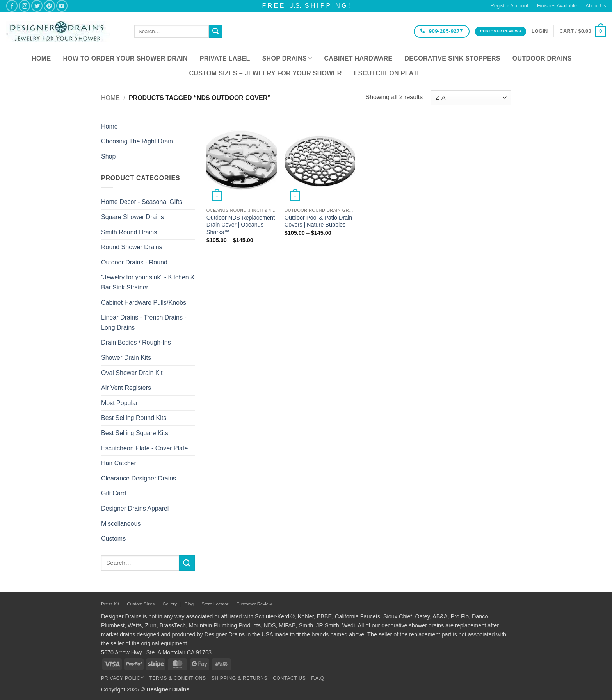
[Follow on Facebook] (12, 6)
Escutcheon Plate (388, 73)
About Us (596, 6)
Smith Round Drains (129, 232)
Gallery (169, 604)
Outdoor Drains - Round (134, 262)
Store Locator (215, 604)
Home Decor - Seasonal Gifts (142, 202)
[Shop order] (471, 98)
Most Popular (119, 403)
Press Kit (110, 604)
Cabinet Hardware (358, 58)
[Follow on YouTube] (62, 6)
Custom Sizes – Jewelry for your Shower (265, 73)
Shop (108, 156)
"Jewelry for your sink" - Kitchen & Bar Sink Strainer (148, 282)
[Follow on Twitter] (37, 6)
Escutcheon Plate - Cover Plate (144, 448)
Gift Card (114, 493)
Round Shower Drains (132, 247)
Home (41, 58)
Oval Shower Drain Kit (132, 373)
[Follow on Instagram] (24, 6)
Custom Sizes (141, 604)
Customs (113, 538)
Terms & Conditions (178, 678)
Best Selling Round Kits (134, 418)
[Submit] (215, 32)
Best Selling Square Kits (135, 433)
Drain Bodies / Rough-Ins (136, 342)
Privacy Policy (122, 678)
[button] (540, 31)
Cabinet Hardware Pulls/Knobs (144, 303)
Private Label (225, 58)
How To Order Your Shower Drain (125, 58)
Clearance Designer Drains (139, 478)
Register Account (510, 6)
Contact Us (289, 678)
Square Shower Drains (133, 217)
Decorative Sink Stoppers (452, 58)
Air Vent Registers (126, 388)
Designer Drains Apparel (135, 508)
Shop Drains (287, 58)
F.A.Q (318, 678)
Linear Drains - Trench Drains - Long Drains (144, 322)
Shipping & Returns (240, 678)
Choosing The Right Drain (137, 141)
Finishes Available (557, 6)
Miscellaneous (121, 524)
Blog (189, 604)
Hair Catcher (119, 463)
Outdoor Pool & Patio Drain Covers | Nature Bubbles (318, 221)
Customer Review (254, 604)
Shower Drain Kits (126, 358)
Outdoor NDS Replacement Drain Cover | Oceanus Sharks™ (241, 225)
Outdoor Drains (542, 58)
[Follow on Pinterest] (49, 6)
